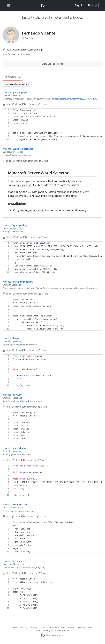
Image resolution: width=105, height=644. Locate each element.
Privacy (24, 628)
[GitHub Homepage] (43, 635)
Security (33, 628)
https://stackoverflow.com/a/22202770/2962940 (75, 99)
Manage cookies (85, 628)
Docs (63, 628)
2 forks (16, 350)
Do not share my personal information (52, 631)
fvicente (7, 92)
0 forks (16, 104)
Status (42, 628)
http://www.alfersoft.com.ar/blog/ (25, 50)
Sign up (92, 5)
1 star (41, 460)
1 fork (16, 460)
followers (10, 54)
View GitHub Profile (52, 64)
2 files (7, 161)
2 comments (29, 350)
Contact (72, 628)
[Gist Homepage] (43, 5)
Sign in (79, 5)
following (25, 54)
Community (53, 628)
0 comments (29, 104)
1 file (6, 104)
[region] (52, 125)
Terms (15, 628)
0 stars (43, 104)
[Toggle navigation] (8, 5)
